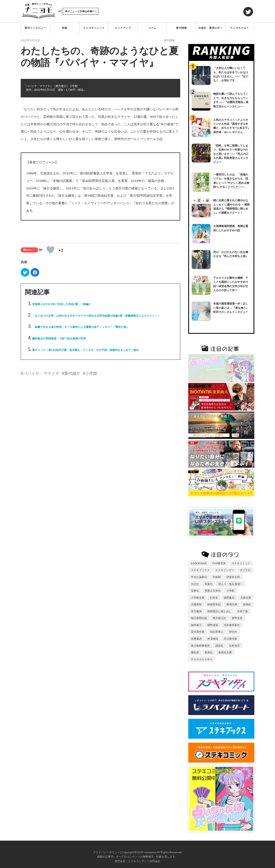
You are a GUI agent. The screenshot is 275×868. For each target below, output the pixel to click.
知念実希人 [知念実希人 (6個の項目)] (217, 632)
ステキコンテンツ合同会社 (144, 861)
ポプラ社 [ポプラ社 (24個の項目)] (245, 570)
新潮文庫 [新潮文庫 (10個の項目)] (232, 604)
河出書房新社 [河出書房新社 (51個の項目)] (232, 625)
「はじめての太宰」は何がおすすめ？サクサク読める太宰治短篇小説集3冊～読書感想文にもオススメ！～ (96, 316)
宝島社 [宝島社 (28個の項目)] (195, 591)
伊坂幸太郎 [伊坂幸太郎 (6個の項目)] (233, 577)
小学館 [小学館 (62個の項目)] (230, 591)
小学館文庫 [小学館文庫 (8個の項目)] (198, 598)
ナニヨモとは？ (240, 28)
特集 (65, 28)
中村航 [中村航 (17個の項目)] (217, 577)
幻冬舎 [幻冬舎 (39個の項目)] (214, 598)
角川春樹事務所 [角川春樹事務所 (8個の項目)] (200, 646)
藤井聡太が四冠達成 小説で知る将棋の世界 (59, 338)
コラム (152, 28)
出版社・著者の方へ (211, 28)
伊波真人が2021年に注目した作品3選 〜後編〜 (62, 304)
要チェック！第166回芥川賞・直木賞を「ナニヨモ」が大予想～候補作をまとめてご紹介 (86, 350)
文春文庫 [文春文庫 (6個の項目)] (246, 598)
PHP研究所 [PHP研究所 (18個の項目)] (219, 563)
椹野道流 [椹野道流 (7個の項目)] (213, 625)
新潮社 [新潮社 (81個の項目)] (247, 604)
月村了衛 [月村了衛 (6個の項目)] (243, 611)
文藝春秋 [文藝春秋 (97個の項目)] (196, 604)
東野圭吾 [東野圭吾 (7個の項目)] (237, 618)
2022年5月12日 (30, 40)
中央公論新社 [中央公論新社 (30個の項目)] (199, 577)
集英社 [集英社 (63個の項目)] (209, 652)
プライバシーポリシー (106, 852)
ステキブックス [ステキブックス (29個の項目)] (200, 570)
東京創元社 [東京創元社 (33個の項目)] (219, 618)
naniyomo (150, 852)
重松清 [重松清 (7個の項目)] (195, 652)
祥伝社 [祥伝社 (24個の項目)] (233, 632)
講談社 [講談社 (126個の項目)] (219, 646)
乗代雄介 (72, 373)
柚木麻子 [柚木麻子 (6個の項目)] (196, 625)
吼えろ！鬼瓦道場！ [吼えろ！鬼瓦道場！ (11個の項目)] (230, 584)
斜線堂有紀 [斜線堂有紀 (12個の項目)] (214, 604)
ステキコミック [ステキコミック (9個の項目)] (241, 563)
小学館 (91, 373)
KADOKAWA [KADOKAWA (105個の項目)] (199, 563)
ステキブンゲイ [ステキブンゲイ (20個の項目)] (225, 570)
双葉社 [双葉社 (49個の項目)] (209, 584)
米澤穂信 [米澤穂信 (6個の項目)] (213, 639)
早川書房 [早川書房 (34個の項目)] (196, 611)
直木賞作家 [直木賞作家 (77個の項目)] (198, 632)
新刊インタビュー (35, 28)
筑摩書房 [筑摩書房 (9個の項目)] (196, 639)
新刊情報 (182, 28)
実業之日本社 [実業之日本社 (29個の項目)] (213, 591)
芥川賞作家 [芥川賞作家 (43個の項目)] (230, 639)
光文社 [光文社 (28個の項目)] (195, 584)
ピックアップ (123, 28)
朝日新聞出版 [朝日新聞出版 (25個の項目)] (199, 618)
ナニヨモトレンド (94, 28)
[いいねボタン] (50, 250)
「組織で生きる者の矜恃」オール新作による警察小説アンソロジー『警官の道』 (81, 327)
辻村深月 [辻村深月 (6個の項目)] (234, 646)
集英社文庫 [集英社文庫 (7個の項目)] (225, 652)
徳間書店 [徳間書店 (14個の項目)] (229, 598)
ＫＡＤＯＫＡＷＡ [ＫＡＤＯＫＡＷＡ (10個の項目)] (202, 659)
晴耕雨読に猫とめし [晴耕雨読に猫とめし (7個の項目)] (219, 611)
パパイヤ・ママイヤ (41, 373)
